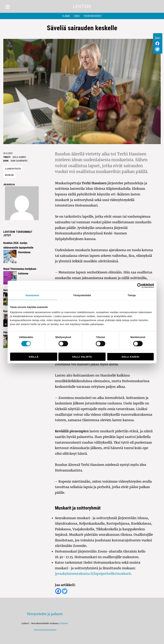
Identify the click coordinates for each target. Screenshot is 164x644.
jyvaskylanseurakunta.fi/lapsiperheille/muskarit (93, 574)
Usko (77, 16)
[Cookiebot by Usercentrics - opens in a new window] (140, 286)
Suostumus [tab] (32, 295)
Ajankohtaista (13, 169)
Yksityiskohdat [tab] (82, 295)
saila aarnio (19, 157)
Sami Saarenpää (19, 161)
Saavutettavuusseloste (45, 630)
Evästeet (64, 623)
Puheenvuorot (93, 16)
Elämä (66, 16)
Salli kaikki (130, 357)
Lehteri (82, 6)
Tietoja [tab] (132, 295)
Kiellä (34, 357)
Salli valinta (82, 357)
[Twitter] (157, 49)
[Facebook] (157, 43)
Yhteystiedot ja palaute (45, 614)
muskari (9, 175)
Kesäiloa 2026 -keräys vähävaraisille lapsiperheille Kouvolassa (18, 248)
